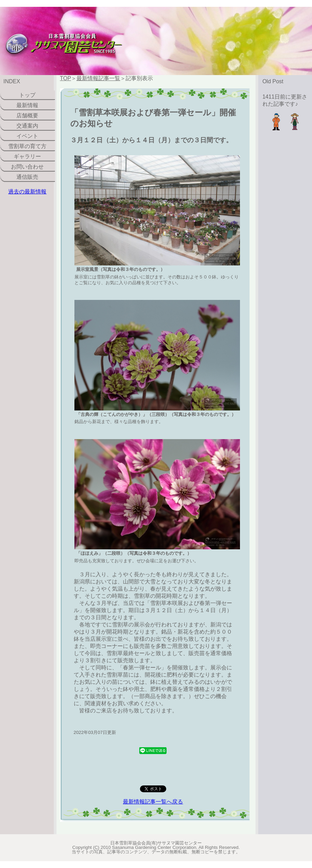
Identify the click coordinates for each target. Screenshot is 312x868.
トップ (27, 95)
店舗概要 (27, 115)
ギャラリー (27, 156)
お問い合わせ (27, 167)
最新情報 (27, 105)
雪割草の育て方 (27, 146)
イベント (27, 136)
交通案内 (27, 126)
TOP (66, 78)
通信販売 (27, 177)
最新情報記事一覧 (98, 78)
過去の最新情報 (27, 192)
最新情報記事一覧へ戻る (153, 802)
